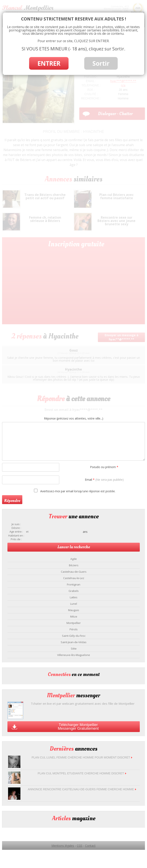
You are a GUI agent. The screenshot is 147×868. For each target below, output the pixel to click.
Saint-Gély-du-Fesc (74, 636)
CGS (80, 846)
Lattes (74, 597)
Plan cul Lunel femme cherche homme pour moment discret (82, 757)
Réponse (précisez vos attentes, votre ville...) (74, 418)
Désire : (16, 528)
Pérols (74, 629)
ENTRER (49, 63)
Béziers (74, 565)
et (27, 532)
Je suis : (16, 524)
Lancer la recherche (74, 547)
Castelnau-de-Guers (74, 572)
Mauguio (74, 610)
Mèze (74, 616)
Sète (74, 649)
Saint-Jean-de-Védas (74, 642)
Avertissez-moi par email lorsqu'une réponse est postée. (74, 491)
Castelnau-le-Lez (74, 578)
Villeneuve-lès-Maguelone (74, 655)
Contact (90, 846)
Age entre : (16, 532)
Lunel (74, 604)
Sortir (101, 63)
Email (104, 480)
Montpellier (74, 623)
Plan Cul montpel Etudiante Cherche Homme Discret (82, 773)
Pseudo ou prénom (104, 467)
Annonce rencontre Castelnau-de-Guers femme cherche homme (82, 789)
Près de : (16, 539)
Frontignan (74, 584)
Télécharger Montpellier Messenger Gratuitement (78, 727)
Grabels (74, 591)
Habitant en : (16, 536)
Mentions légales (63, 846)
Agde (74, 559)
